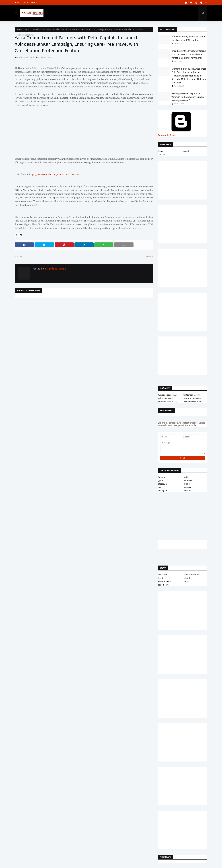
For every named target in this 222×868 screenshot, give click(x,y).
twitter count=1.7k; (192, 395)
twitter (187, 477)
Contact (35, 3)
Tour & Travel (164, 585)
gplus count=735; (166, 398)
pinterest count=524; (168, 402)
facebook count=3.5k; (168, 395)
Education (163, 575)
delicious (188, 491)
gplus (161, 480)
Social (186, 581)
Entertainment (165, 581)
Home (17, 3)
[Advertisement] (84, 324)
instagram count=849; (193, 402)
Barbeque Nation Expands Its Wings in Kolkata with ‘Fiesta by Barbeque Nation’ (188, 97)
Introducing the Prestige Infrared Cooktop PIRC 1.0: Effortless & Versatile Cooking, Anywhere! (189, 54)
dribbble (187, 484)
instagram (163, 491)
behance (187, 487)
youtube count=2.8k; (193, 398)
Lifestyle (187, 578)
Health (161, 578)
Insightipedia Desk (26, 57)
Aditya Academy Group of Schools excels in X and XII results (189, 38)
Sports (26, 30)
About (25, 3)
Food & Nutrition (191, 575)
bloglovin (162, 484)
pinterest (188, 480)
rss (159, 487)
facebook (162, 477)
